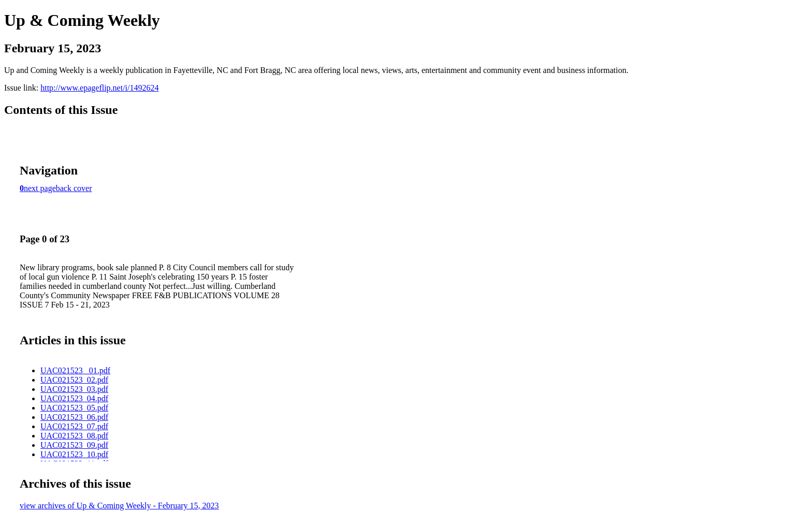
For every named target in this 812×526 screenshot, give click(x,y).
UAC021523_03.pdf (74, 389)
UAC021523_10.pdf (74, 454)
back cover (74, 188)
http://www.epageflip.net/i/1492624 (99, 88)
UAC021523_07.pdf (74, 426)
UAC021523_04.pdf (74, 398)
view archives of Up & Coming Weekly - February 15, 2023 (119, 506)
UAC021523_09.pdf (74, 445)
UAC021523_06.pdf (74, 417)
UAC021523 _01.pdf (75, 370)
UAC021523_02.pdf (74, 380)
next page (40, 188)
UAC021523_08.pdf (74, 436)
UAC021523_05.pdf (74, 408)
